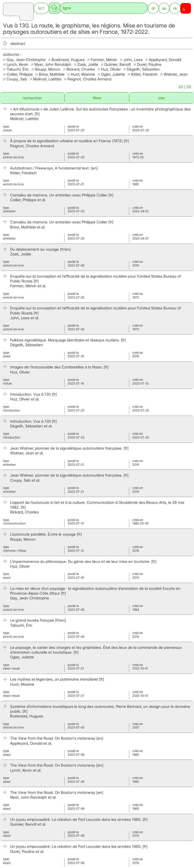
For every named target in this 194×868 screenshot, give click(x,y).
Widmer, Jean (176, 74)
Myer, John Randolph (53, 64)
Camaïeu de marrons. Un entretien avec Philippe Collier (62, 195)
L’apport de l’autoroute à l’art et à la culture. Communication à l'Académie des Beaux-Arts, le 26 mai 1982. (97, 505)
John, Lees (133, 60)
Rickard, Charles (81, 69)
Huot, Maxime (83, 74)
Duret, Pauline (149, 64)
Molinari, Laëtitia (47, 79)
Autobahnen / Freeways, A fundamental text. (54, 168)
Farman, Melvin (104, 60)
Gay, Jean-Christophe (26, 60)
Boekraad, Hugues (68, 60)
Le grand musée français (38, 620)
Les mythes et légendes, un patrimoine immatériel (57, 679)
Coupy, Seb (17, 79)
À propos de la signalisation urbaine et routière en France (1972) (69, 141)
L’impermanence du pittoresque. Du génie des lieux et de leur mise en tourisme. (83, 561)
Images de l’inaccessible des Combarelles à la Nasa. (59, 367)
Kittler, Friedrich (144, 74)
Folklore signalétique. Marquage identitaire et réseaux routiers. (68, 340)
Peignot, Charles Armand (89, 79)
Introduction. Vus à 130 (33, 394)
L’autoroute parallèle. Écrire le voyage (46, 534)
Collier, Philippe (20, 74)
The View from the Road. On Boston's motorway (57, 738)
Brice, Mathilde (52, 74)
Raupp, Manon (48, 69)
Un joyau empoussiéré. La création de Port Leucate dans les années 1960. (79, 819)
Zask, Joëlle (88, 64)
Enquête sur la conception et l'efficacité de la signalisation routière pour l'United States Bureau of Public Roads (95, 279)
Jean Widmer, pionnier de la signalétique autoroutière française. (69, 448)
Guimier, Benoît (118, 64)
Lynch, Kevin (17, 64)
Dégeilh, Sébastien (143, 69)
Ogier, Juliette (113, 74)
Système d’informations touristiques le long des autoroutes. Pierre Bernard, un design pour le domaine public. (100, 709)
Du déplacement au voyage (40, 249)
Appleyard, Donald (165, 60)
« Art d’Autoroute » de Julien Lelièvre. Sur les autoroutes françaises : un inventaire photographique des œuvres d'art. (100, 111)
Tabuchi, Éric (18, 69)
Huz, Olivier (111, 69)
